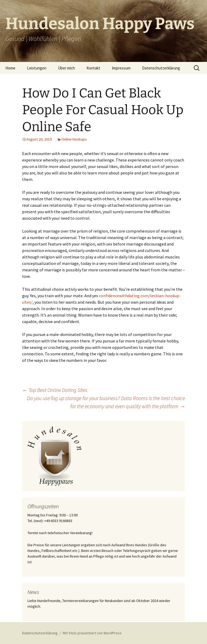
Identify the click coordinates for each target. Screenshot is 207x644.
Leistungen (37, 68)
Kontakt (93, 68)
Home (10, 68)
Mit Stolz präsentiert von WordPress (92, 633)
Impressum (121, 68)
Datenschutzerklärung (161, 68)
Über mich (66, 68)
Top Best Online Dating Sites (55, 390)
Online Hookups (74, 139)
